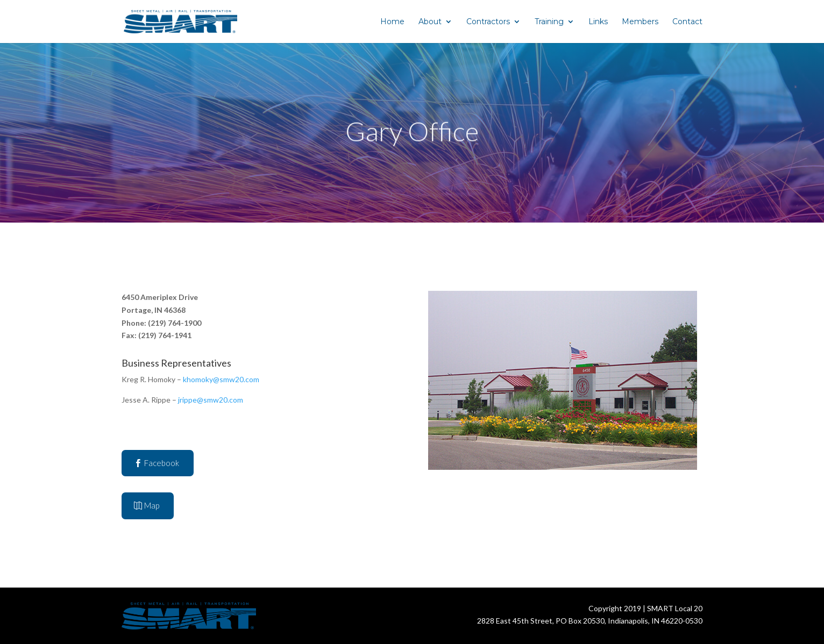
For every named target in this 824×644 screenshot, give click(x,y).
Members (640, 22)
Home (392, 22)
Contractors (488, 22)
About (430, 22)
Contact (687, 22)
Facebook (162, 463)
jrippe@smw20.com (211, 400)
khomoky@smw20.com (221, 379)
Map (152, 505)
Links (598, 22)
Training (549, 22)
